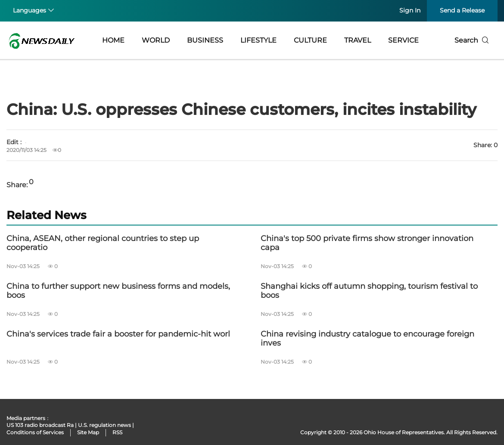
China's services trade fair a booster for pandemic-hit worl (118, 334)
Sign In (410, 10)
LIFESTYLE (258, 40)
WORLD (156, 40)
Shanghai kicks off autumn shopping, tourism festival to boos (369, 291)
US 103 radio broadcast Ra (40, 425)
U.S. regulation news (104, 425)
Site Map (88, 432)
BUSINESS (205, 40)
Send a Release (462, 10)
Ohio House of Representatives (404, 432)
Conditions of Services (35, 432)
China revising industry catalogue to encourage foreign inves (367, 339)
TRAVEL (358, 40)
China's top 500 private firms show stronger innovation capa (367, 243)
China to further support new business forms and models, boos (118, 291)
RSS (117, 432)
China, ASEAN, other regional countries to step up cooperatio (103, 243)
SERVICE (403, 40)
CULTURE (310, 40)
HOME (113, 40)
